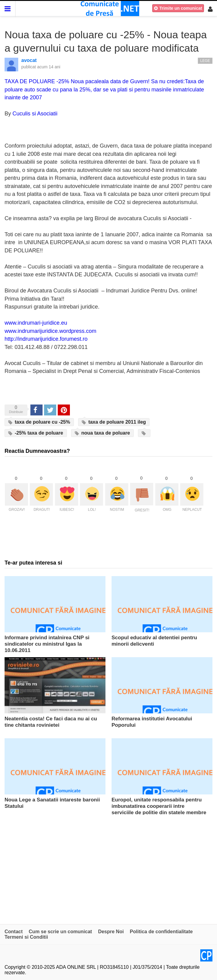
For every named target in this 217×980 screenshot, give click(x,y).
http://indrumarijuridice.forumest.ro (46, 339)
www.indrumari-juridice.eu (36, 323)
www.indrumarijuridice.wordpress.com (50, 331)
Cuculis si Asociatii (35, 114)
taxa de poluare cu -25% (39, 422)
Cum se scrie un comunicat (60, 932)
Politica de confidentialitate (161, 932)
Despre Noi (111, 932)
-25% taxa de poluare (36, 433)
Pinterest (64, 410)
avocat (29, 60)
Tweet (50, 410)
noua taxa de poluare (102, 433)
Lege (205, 61)
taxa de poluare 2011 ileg (114, 422)
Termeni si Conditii (26, 937)
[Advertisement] (108, 866)
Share (36, 410)
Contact (14, 932)
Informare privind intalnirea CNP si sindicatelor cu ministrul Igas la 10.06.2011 (47, 644)
